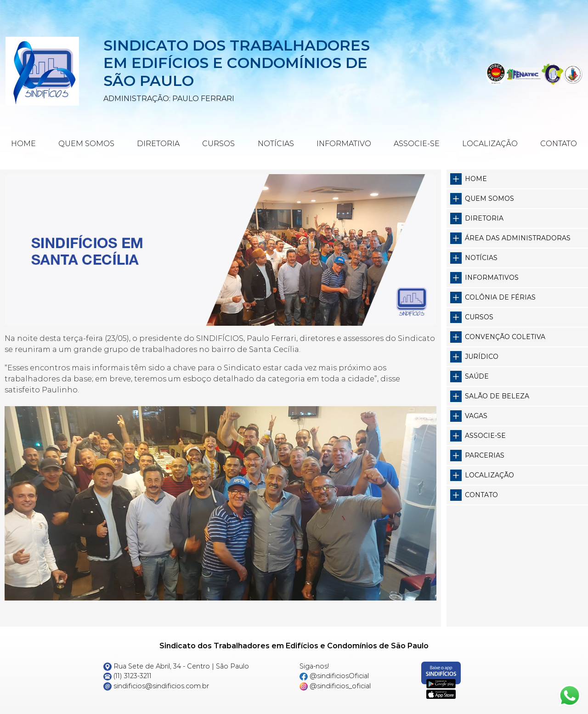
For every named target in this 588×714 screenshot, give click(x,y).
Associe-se (417, 144)
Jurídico (482, 357)
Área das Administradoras (518, 238)
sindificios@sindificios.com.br (156, 686)
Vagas (476, 416)
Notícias (276, 144)
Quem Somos (86, 144)
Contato (559, 144)
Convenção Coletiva (505, 337)
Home (23, 144)
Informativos (492, 278)
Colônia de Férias (500, 297)
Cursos (218, 144)
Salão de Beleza (497, 396)
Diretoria (158, 144)
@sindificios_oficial (335, 686)
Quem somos (489, 198)
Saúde (477, 376)
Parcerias (485, 455)
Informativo (344, 144)
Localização (490, 144)
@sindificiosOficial (334, 676)
